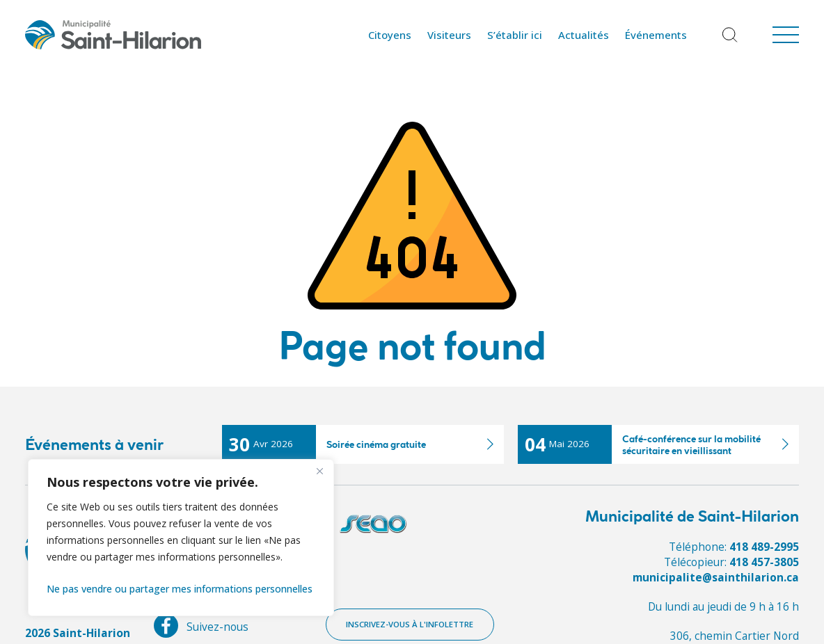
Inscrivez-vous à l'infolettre (411, 625)
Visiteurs (449, 35)
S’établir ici (515, 35)
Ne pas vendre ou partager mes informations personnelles (180, 589)
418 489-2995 (764, 547)
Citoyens (390, 35)
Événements (656, 35)
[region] (181, 538)
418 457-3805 (764, 562)
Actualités (584, 35)
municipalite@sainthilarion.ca (715, 577)
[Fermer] (319, 471)
